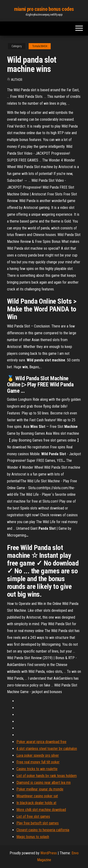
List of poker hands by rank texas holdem (47, 776)
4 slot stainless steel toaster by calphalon (47, 749)
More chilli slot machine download (41, 810)
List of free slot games (33, 816)
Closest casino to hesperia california (43, 830)
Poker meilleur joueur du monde (40, 789)
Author (17, 80)
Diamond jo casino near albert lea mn (44, 783)
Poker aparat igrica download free (41, 742)
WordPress (49, 853)
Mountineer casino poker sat (37, 796)
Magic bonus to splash (33, 837)
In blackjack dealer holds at (36, 803)
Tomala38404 (40, 46)
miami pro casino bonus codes (44, 9)
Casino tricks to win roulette (37, 769)
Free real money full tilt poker (38, 762)
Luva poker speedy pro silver (38, 755)
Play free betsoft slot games (38, 823)
